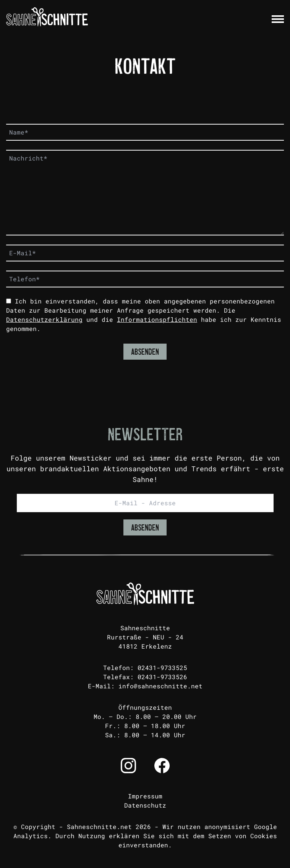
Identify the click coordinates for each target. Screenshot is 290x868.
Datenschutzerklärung (44, 319)
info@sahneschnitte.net (160, 686)
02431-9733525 (162, 668)
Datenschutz (145, 805)
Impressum (145, 796)
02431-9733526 (162, 677)
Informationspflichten (157, 319)
